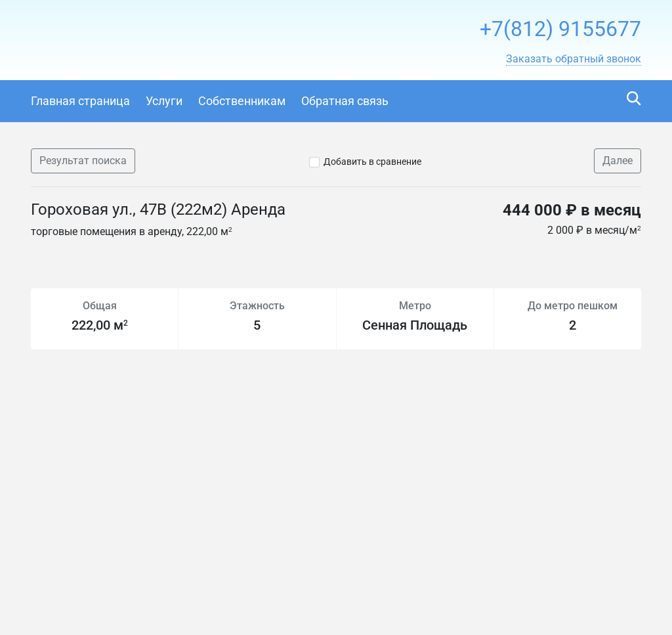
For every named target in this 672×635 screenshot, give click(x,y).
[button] (574, 59)
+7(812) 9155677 (560, 29)
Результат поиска (83, 161)
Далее (618, 161)
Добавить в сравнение (372, 162)
